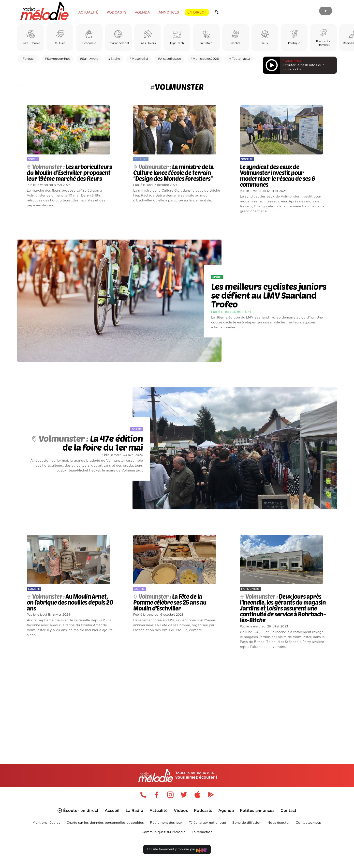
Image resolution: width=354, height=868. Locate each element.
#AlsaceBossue (170, 59)
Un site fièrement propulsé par (177, 852)
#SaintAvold (89, 59)
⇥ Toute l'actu (239, 59)
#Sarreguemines (58, 59)
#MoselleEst (139, 59)
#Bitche (114, 59)
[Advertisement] (177, 703)
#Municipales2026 (205, 59)
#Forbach (28, 59)
